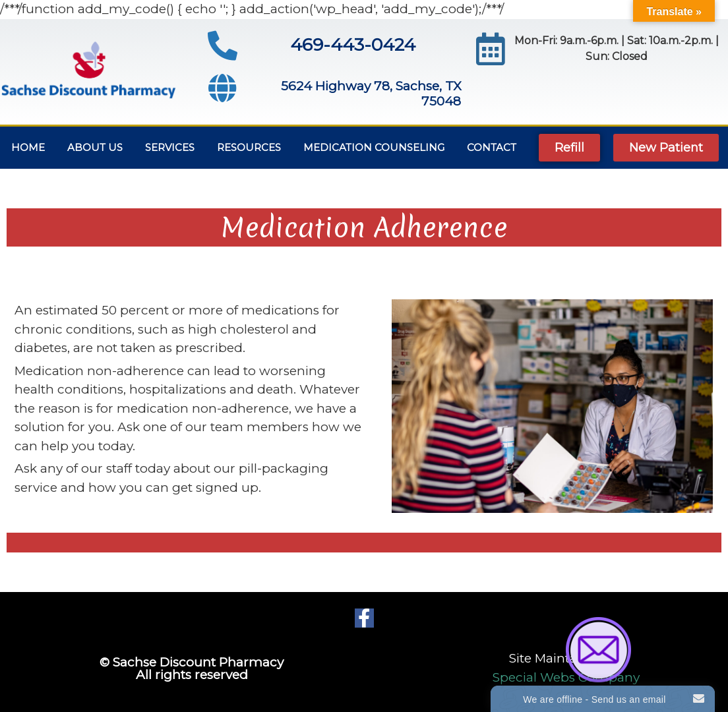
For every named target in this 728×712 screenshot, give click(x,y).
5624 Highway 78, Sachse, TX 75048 (371, 94)
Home (28, 147)
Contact (492, 147)
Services (170, 147)
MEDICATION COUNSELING (374, 147)
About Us (95, 147)
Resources (249, 147)
